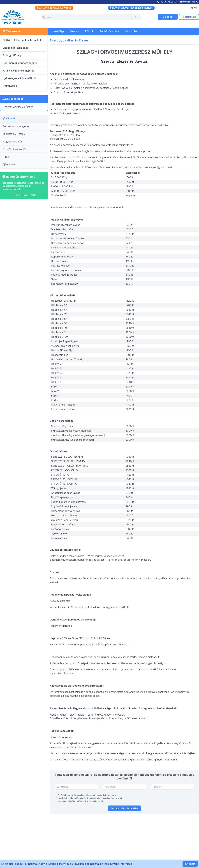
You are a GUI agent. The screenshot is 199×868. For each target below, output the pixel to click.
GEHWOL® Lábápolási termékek (22, 40)
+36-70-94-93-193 (167, 2)
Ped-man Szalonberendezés (20, 63)
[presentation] (170, 798)
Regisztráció (189, 17)
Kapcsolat (131, 31)
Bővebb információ (121, 864)
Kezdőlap (58, 31)
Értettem (190, 864)
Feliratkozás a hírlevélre (124, 808)
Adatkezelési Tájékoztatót (73, 795)
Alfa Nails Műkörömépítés (19, 71)
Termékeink (12, 31)
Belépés (168, 17)
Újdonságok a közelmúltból (19, 78)
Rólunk (89, 31)
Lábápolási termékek (16, 48)
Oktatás (74, 31)
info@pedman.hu (189, 2)
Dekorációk (10, 86)
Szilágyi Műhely (12, 55)
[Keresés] (137, 17)
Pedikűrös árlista (109, 31)
